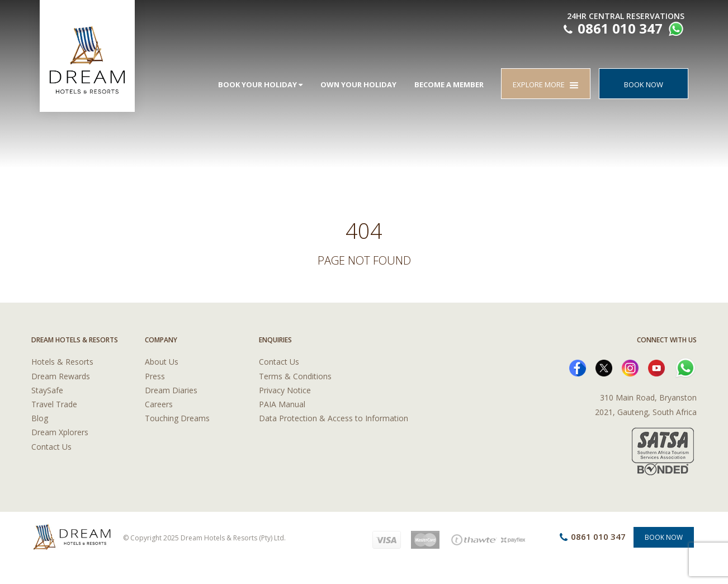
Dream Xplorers (60, 432)
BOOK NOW (644, 84)
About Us (162, 362)
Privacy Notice (285, 390)
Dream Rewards (61, 376)
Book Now (664, 537)
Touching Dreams (177, 418)
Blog (40, 418)
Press (155, 376)
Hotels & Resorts (62, 362)
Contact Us (51, 447)
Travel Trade (54, 404)
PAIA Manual (282, 404)
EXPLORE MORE (545, 84)
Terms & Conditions (295, 376)
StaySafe (47, 390)
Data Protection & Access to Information (334, 418)
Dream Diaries (171, 390)
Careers (159, 404)
